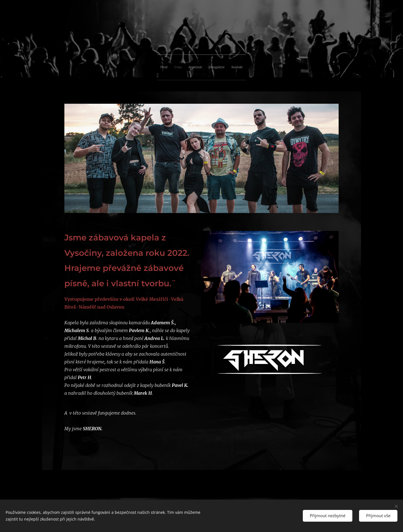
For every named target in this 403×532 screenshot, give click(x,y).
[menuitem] (181, 66)
